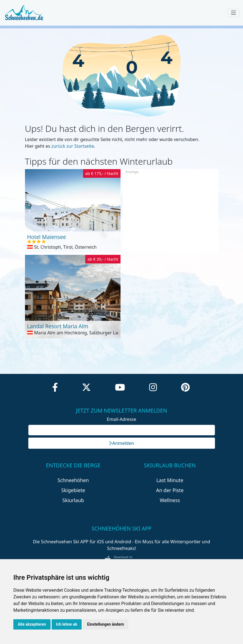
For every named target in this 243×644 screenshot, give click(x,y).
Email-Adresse (122, 419)
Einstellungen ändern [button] (106, 624)
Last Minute (170, 480)
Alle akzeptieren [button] (32, 624)
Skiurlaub (73, 500)
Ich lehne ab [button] (67, 624)
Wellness (170, 500)
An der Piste (170, 490)
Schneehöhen (73, 480)
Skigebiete (73, 490)
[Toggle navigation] (234, 13)
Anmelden (121, 443)
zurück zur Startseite (73, 146)
